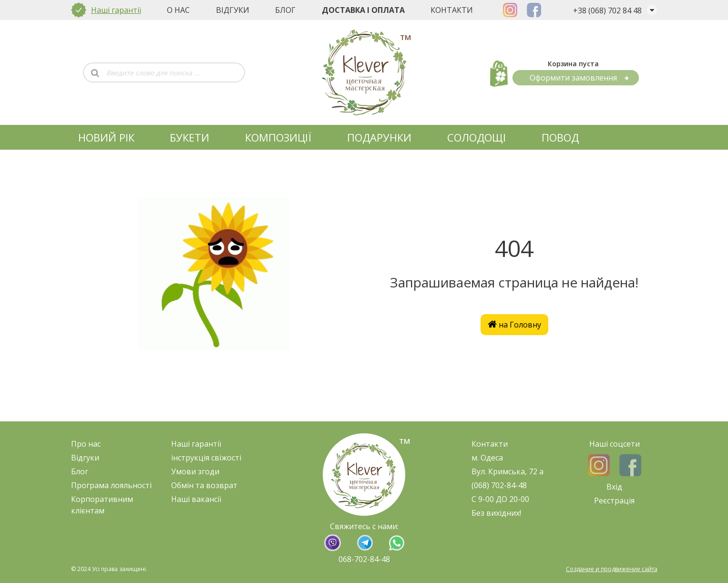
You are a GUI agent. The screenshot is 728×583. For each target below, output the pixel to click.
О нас (178, 10)
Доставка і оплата (363, 10)
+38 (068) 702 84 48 (607, 10)
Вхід (614, 487)
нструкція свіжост (206, 458)
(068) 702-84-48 (499, 485)
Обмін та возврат (204, 485)
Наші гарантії (116, 10)
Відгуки (233, 10)
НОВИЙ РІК (106, 137)
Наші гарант (194, 444)
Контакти (452, 10)
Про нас (86, 444)
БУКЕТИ (190, 137)
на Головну (514, 325)
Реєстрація (614, 501)
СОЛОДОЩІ (477, 137)
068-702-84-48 (364, 559)
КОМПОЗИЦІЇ (278, 137)
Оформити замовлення (579, 78)
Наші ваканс (194, 499)
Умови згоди (195, 471)
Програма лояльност (110, 485)
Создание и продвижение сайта (612, 569)
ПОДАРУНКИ (379, 137)
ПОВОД (560, 137)
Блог (285, 10)
